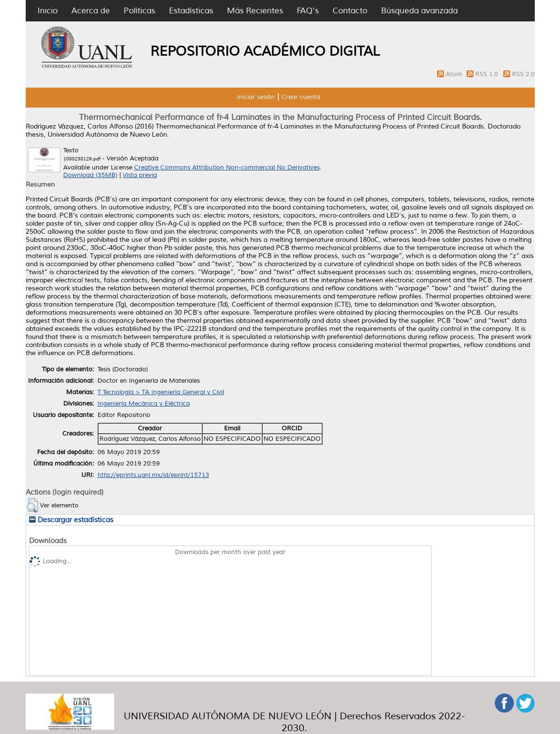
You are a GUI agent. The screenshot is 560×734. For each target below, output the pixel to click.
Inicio (48, 11)
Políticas (139, 11)
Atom (455, 74)
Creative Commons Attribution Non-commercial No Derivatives (227, 168)
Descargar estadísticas (71, 520)
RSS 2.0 (523, 74)
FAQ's (308, 11)
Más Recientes (255, 11)
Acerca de (91, 11)
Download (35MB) (90, 175)
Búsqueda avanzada (419, 11)
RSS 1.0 (488, 74)
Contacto (350, 11)
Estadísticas (191, 11)
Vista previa (140, 175)
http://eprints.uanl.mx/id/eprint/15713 (153, 475)
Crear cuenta (301, 97)
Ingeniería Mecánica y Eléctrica (144, 404)
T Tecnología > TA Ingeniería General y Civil (161, 392)
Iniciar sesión (256, 97)
